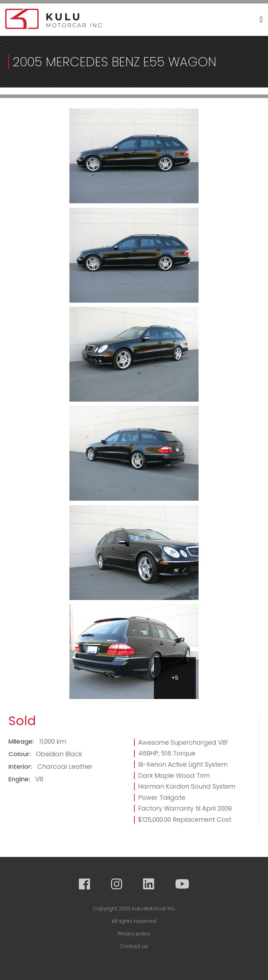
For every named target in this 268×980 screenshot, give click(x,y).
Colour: (20, 754)
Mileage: (22, 741)
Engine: (20, 779)
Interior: (21, 766)
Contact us (134, 946)
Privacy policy (134, 934)
